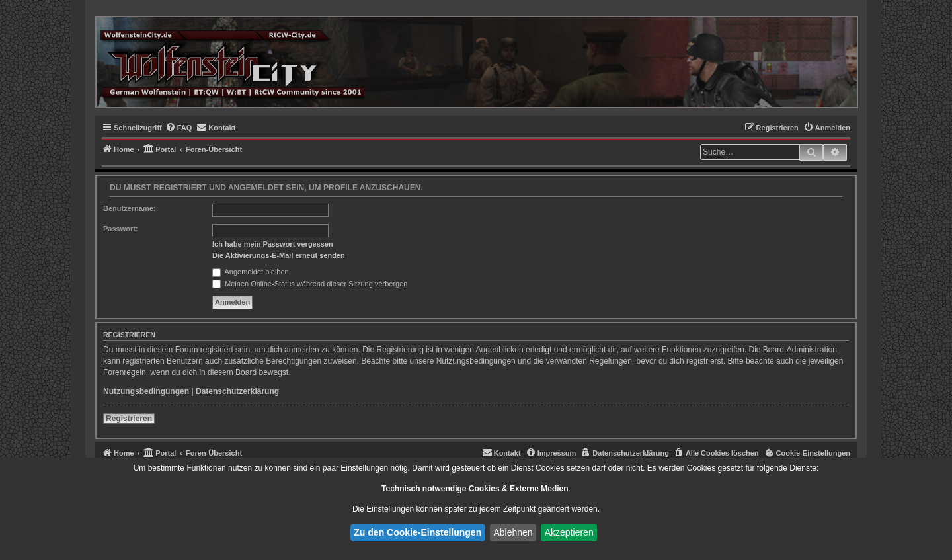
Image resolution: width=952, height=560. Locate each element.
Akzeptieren (569, 532)
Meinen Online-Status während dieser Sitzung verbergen (310, 284)
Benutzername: (129, 208)
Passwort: (121, 229)
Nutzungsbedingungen (146, 391)
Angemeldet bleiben (251, 272)
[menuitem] (179, 128)
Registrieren (129, 419)
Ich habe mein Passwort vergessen (273, 244)
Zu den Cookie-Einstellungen (417, 532)
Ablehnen (513, 532)
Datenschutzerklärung (237, 391)
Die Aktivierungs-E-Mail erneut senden (279, 255)
